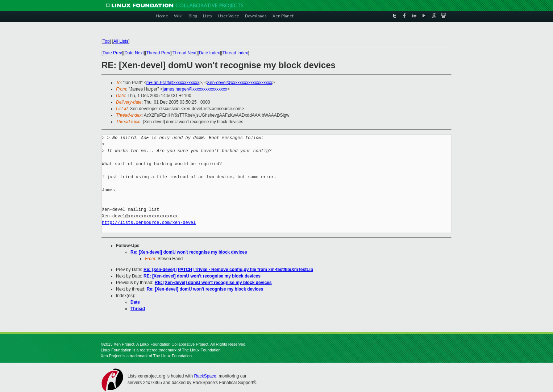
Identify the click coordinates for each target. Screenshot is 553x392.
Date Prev (112, 53)
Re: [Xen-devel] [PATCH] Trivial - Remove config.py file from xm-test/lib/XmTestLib (228, 270)
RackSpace (205, 376)
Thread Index (235, 53)
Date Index (209, 53)
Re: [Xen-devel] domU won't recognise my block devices (189, 252)
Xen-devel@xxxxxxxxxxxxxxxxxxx (240, 83)
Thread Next (184, 53)
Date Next (134, 53)
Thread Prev (158, 53)
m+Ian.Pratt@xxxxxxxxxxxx (173, 83)
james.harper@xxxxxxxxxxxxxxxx (195, 89)
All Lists (121, 41)
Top (106, 41)
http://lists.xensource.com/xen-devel (149, 223)
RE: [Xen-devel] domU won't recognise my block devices (202, 276)
